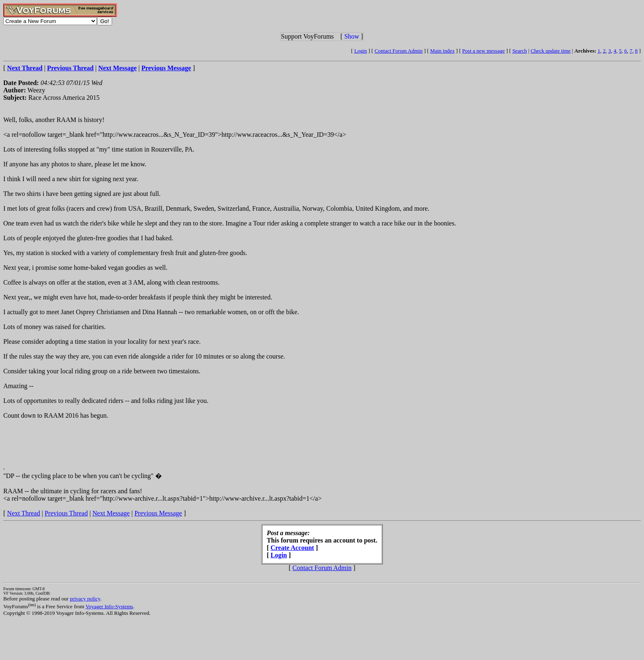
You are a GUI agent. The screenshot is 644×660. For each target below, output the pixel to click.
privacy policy (85, 599)
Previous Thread (66, 513)
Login (360, 51)
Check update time (551, 51)
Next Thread (23, 513)
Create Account (292, 548)
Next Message (111, 513)
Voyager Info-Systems (109, 606)
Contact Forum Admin (399, 51)
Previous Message (158, 513)
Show (352, 36)
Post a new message (483, 51)
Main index (442, 51)
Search (519, 51)
